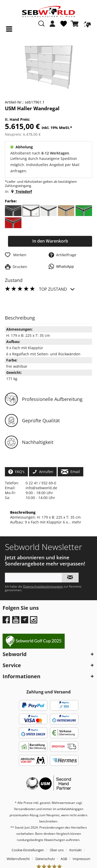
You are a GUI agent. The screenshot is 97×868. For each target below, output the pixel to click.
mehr (76, 522)
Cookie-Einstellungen (28, 850)
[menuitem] (53, 26)
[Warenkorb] (76, 24)
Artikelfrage (62, 255)
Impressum (81, 859)
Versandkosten (25, 809)
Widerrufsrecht (18, 859)
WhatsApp (61, 266)
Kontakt (76, 850)
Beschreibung (23, 512)
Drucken (16, 267)
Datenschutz (45, 859)
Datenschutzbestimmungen (43, 586)
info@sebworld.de (41, 488)
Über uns (57, 850)
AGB (64, 859)
